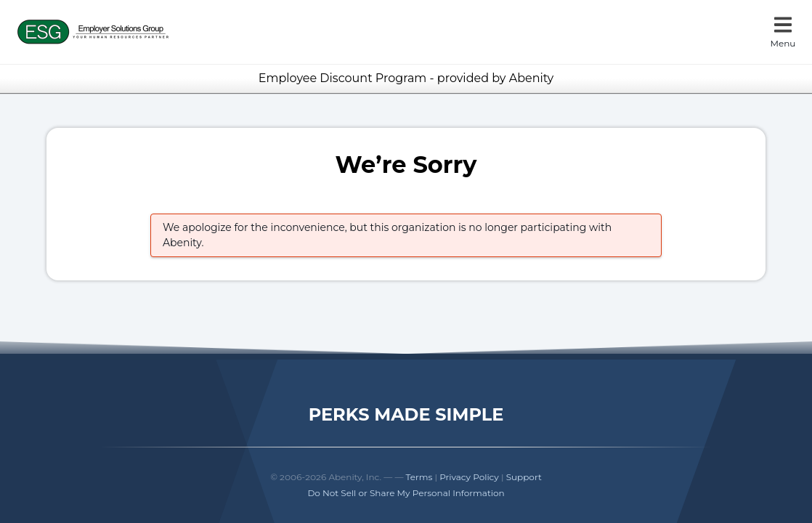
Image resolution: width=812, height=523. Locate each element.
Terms (419, 477)
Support (524, 477)
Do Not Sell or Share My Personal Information (406, 493)
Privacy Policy (469, 477)
